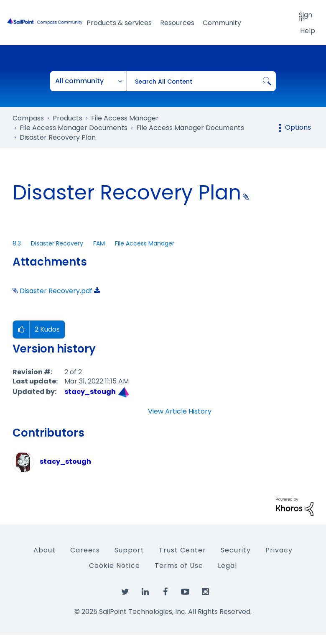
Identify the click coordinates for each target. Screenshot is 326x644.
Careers (85, 550)
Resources (177, 23)
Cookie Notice (115, 566)
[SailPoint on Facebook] (165, 592)
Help (308, 31)
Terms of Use (179, 566)
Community (222, 23)
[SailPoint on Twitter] (125, 592)
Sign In (306, 16)
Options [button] (298, 127)
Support (129, 550)
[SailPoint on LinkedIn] (145, 592)
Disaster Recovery (57, 243)
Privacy (279, 550)
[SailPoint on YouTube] (185, 592)
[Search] (201, 81)
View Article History (180, 411)
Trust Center (182, 550)
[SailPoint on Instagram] (205, 592)
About (45, 550)
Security (236, 550)
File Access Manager (145, 243)
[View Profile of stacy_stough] (90, 392)
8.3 (17, 243)
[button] (21, 330)
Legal (227, 566)
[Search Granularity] (89, 81)
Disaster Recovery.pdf (56, 291)
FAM (99, 243)
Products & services (119, 23)
